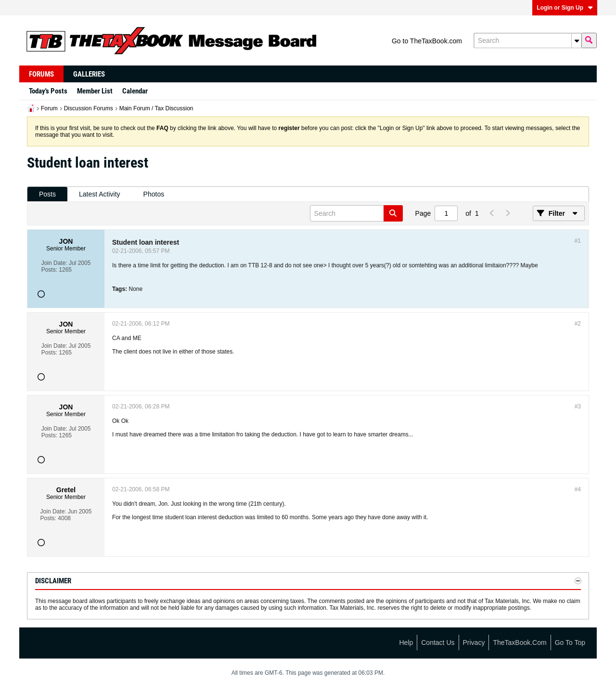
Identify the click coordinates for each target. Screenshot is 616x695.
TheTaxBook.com (520, 643)
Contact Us (438, 643)
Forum (49, 108)
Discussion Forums (89, 108)
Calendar (135, 91)
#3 (578, 407)
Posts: (49, 270)
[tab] (47, 194)
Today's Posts (48, 91)
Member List (95, 91)
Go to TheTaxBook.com (427, 41)
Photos (154, 194)
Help (406, 643)
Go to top (570, 643)
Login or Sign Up (565, 8)
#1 (578, 241)
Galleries (89, 74)
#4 (578, 489)
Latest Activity (100, 194)
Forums (41, 74)
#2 (578, 324)
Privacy (474, 643)
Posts (47, 194)
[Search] (527, 40)
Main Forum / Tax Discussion (156, 108)
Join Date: (54, 263)
